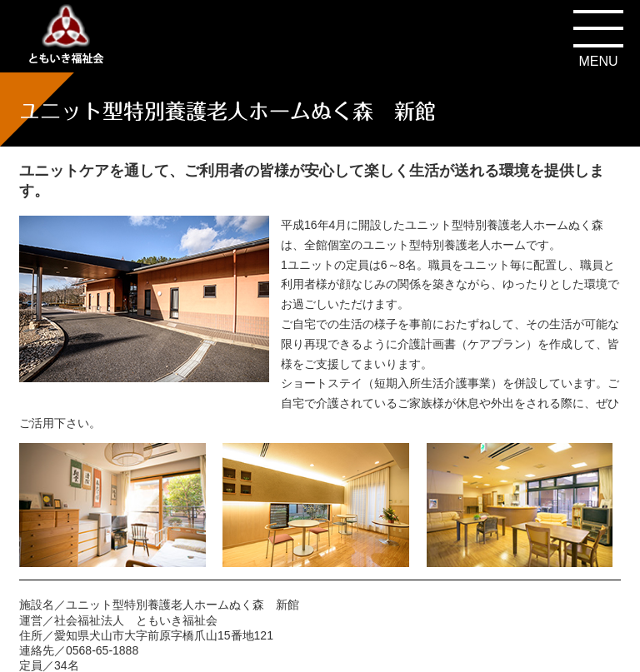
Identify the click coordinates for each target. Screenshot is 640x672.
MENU (598, 61)
